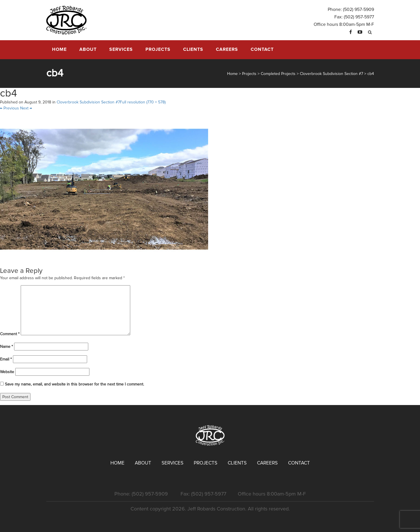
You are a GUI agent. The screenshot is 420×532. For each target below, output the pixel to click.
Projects (158, 49)
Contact (262, 49)
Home (59, 49)
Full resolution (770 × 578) (143, 102)
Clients (193, 49)
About (88, 49)
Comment (10, 334)
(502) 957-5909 (358, 9)
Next (26, 108)
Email (6, 359)
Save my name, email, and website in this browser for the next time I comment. (74, 384)
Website (7, 372)
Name (6, 347)
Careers (227, 49)
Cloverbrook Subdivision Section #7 (88, 102)
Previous (9, 108)
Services (121, 49)
